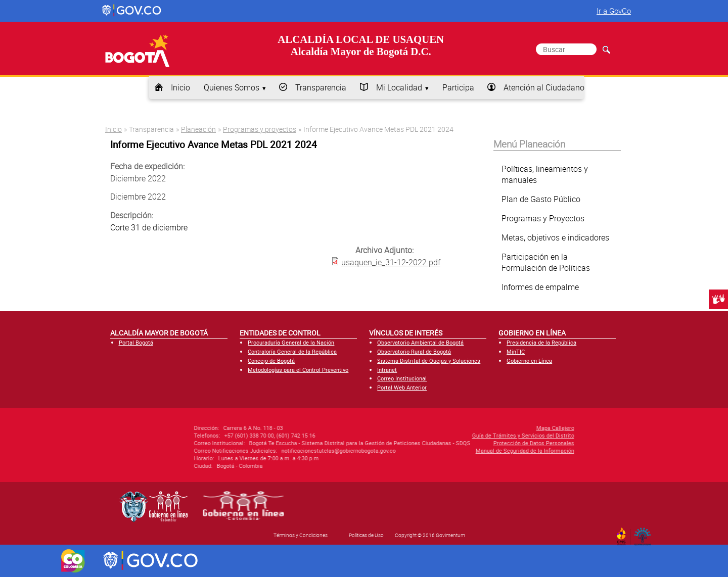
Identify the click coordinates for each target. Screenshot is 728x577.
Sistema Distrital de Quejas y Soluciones (429, 360)
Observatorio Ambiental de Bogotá (420, 342)
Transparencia (321, 87)
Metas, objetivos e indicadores (555, 237)
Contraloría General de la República (292, 351)
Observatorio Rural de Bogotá (414, 351)
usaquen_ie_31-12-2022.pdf (391, 262)
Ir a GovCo (614, 11)
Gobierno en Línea (529, 360)
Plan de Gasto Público (541, 199)
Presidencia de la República (541, 342)
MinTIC (516, 351)
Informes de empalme (540, 287)
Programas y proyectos (260, 129)
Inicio (180, 87)
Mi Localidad (399, 87)
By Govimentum (645, 534)
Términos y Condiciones (301, 535)
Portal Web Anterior (402, 387)
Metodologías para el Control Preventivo (298, 370)
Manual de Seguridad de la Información (464, 450)
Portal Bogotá (136, 342)
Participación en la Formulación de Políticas (546, 262)
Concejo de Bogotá (271, 360)
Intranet (387, 370)
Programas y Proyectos (543, 218)
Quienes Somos (232, 87)
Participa (458, 87)
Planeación (198, 129)
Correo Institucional (402, 378)
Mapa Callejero (495, 428)
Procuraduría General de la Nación (291, 342)
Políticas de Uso (366, 535)
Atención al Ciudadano (544, 87)
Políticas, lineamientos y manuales (545, 174)
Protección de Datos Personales (473, 443)
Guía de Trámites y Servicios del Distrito (463, 435)
